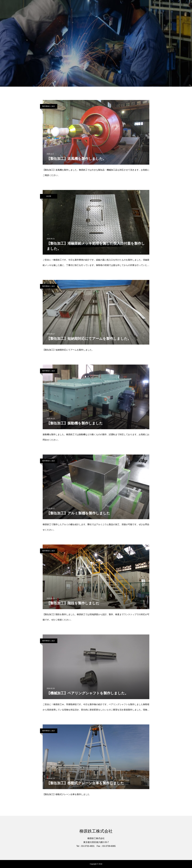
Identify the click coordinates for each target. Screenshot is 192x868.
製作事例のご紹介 (49, 106)
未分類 (49, 196)
